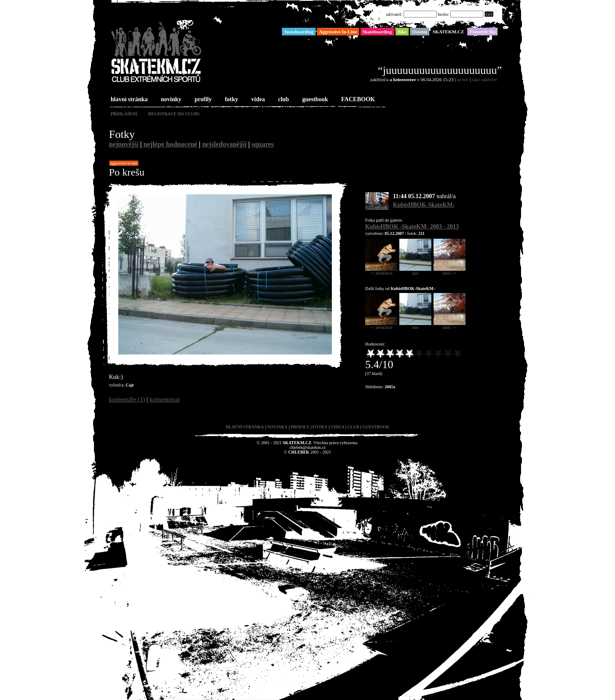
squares (263, 144)
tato (415, 271)
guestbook (314, 100)
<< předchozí (381, 271)
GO (489, 14)
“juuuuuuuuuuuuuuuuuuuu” (440, 70)
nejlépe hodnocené (170, 144)
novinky (170, 100)
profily (202, 100)
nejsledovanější (224, 144)
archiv (463, 79)
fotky (230, 100)
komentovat (165, 399)
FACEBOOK (357, 100)
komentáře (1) (127, 399)
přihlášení (124, 114)
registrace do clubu (174, 114)
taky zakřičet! (485, 79)
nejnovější (124, 144)
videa (257, 100)
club (283, 100)
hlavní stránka (128, 100)
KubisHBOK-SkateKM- (424, 205)
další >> (450, 271)
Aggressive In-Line (124, 163)
